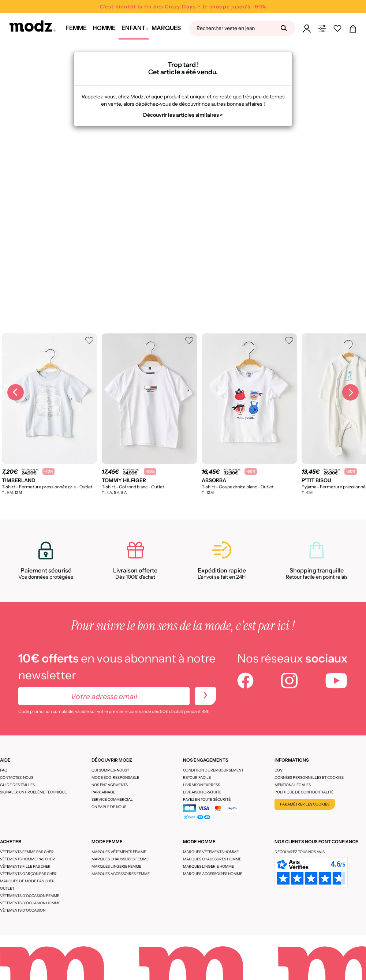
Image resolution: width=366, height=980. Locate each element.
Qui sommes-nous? (110, 770)
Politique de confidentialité (304, 792)
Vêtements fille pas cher (25, 866)
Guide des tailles (17, 785)
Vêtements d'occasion (23, 910)
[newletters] (206, 696)
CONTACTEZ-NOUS (17, 778)
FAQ (4, 770)
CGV (279, 770)
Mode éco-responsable (115, 778)
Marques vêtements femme (119, 852)
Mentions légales (293, 785)
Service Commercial (112, 799)
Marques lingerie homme (208, 866)
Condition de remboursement (213, 770)
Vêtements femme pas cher (27, 852)
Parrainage (103, 792)
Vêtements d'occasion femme (30, 896)
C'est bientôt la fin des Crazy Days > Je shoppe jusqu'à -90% (183, 7)
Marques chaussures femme (120, 859)
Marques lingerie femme (116, 866)
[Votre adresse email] (104, 696)
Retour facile (197, 778)
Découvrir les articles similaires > (183, 115)
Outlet (7, 888)
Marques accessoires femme (121, 874)
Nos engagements (110, 785)
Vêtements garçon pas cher (28, 874)
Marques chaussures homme (212, 859)
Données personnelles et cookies (309, 778)
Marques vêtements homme (211, 852)
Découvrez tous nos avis (300, 852)
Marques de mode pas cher (27, 881)
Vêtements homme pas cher (27, 859)
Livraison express (201, 785)
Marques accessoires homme (213, 874)
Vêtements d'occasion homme (30, 903)
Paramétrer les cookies (305, 804)
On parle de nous (109, 807)
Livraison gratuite (202, 792)
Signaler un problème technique (33, 792)
